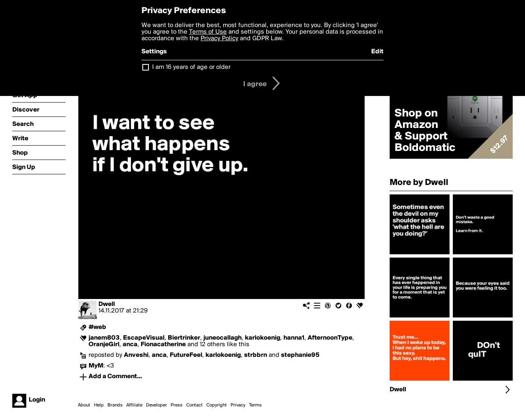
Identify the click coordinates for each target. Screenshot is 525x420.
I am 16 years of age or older (191, 67)
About (84, 405)
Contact (194, 405)
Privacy (238, 405)
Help (99, 405)
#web (97, 327)
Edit (377, 52)
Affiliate (134, 405)
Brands (115, 405)
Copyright (217, 405)
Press (177, 405)
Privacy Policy (219, 39)
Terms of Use (208, 32)
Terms (255, 405)
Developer (156, 405)
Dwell (107, 304)
